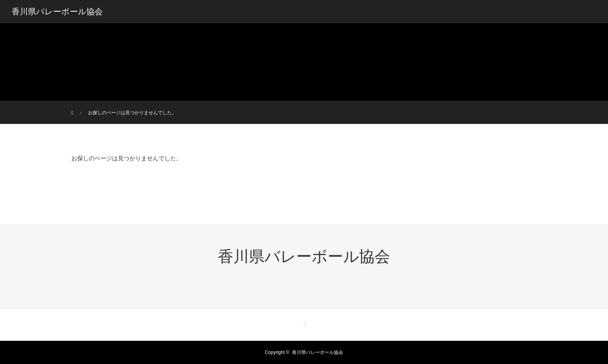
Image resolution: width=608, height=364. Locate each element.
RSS (304, 323)
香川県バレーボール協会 (57, 12)
